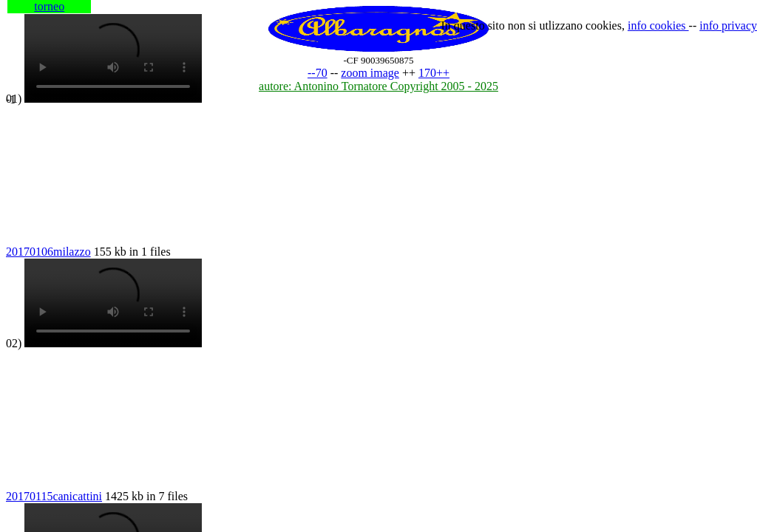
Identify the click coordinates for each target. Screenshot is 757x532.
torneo (49, 6)
